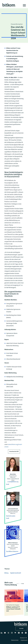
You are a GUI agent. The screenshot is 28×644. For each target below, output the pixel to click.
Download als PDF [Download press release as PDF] (14, 451)
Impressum (24, 640)
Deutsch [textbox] (22, 638)
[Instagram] (12, 633)
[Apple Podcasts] (19, 633)
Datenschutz (15, 640)
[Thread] (9, 633)
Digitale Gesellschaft (16, 573)
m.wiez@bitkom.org (13, 482)
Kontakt (21, 628)
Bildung (6, 573)
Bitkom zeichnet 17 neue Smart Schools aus (13, 609)
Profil (8, 484)
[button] (22, 584)
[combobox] (24, 638)
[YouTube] (5, 633)
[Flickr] (26, 633)
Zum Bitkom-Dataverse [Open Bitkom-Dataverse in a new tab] (12, 551)
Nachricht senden (11, 516)
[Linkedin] (2, 633)
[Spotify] (23, 633)
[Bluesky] (16, 633)
